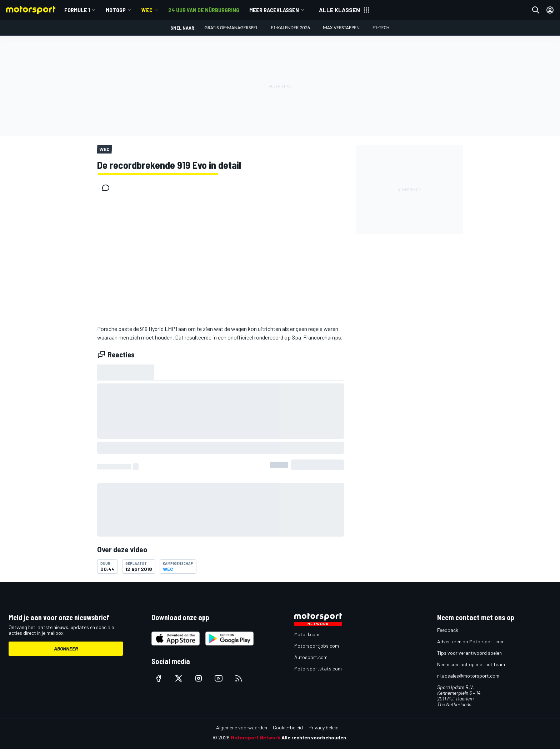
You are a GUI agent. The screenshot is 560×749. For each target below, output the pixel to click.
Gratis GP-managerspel (231, 28)
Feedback (448, 630)
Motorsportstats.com (318, 668)
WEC (147, 10)
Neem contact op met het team (471, 664)
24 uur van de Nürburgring (204, 10)
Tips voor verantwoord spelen (469, 653)
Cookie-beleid (288, 727)
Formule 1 (77, 10)
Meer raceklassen (274, 10)
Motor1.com (307, 634)
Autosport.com (311, 657)
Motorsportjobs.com (317, 646)
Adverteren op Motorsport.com (471, 641)
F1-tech (381, 28)
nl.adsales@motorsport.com (468, 676)
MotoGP (116, 10)
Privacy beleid (324, 727)
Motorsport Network (256, 737)
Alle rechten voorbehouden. (314, 737)
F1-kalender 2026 (290, 28)
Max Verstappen (341, 28)
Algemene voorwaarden (242, 727)
